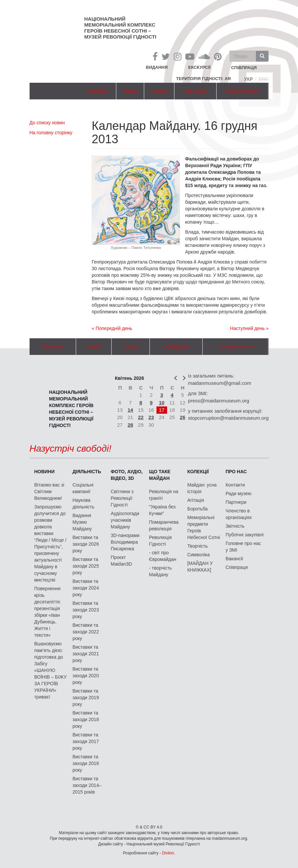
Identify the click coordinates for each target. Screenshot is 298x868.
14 (130, 410)
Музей (130, 91)
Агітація (196, 500)
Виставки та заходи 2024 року (86, 588)
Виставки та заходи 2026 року (86, 544)
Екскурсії (199, 67)
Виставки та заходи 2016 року (86, 763)
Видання (157, 67)
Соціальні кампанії (83, 488)
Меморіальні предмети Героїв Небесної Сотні (204, 527)
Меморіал (98, 91)
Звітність (235, 526)
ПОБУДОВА (196, 91)
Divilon (168, 853)
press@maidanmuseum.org (219, 401)
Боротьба (198, 509)
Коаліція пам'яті (242, 91)
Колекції (198, 472)
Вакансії (234, 559)
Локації (159, 91)
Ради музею (239, 493)
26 (183, 417)
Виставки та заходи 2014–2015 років (87, 785)
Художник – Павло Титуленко (136, 248)
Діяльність (87, 472)
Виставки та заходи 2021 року (86, 654)
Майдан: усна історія (202, 488)
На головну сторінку (51, 133)
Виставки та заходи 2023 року (86, 610)
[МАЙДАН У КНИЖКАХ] (200, 567)
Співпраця (237, 567)
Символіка (199, 555)
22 (141, 417)
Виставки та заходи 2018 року (86, 719)
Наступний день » (249, 328)
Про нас (236, 472)
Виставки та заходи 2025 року (86, 566)
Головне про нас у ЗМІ (243, 547)
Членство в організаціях (239, 514)
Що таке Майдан (160, 475)
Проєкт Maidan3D (121, 561)
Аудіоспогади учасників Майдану (125, 520)
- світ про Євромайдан (163, 556)
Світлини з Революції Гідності (122, 498)
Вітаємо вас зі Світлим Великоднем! (49, 491)
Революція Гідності (161, 541)
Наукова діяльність (83, 503)
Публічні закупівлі (245, 535)
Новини (44, 472)
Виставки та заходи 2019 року (86, 698)
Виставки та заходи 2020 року (86, 676)
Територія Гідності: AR (203, 79)
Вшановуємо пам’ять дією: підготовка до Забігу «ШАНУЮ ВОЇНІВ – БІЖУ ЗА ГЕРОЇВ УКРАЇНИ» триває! (50, 670)
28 (130, 425)
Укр (249, 79)
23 (151, 417)
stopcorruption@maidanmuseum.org (228, 418)
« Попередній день (112, 328)
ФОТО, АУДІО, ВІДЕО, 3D (127, 475)
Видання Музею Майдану (82, 522)
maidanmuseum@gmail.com (220, 383)
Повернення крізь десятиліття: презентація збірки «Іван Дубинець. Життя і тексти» (48, 612)
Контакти (235, 485)
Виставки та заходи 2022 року (86, 632)
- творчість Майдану (161, 571)
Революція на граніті (164, 495)
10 (162, 403)
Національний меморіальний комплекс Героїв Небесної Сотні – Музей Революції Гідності (120, 28)
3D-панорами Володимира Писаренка (125, 542)
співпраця (244, 68)
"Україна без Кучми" (162, 510)
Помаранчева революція (164, 525)
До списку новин (47, 123)
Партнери (236, 502)
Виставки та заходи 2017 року (86, 741)
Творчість (198, 546)
